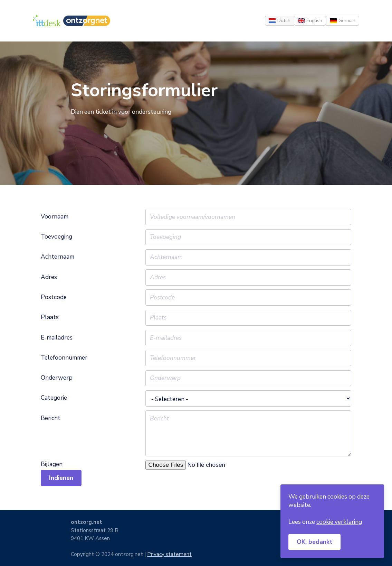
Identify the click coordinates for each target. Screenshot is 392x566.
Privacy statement (169, 554)
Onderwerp (57, 378)
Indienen (61, 478)
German (347, 21)
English (314, 21)
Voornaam (55, 217)
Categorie (54, 398)
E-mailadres (57, 338)
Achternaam (58, 257)
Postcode (54, 297)
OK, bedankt (314, 542)
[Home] (47, 21)
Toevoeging (56, 237)
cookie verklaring (339, 522)
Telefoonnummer (64, 358)
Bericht (51, 418)
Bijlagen (52, 464)
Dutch (284, 21)
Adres (49, 277)
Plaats (50, 317)
